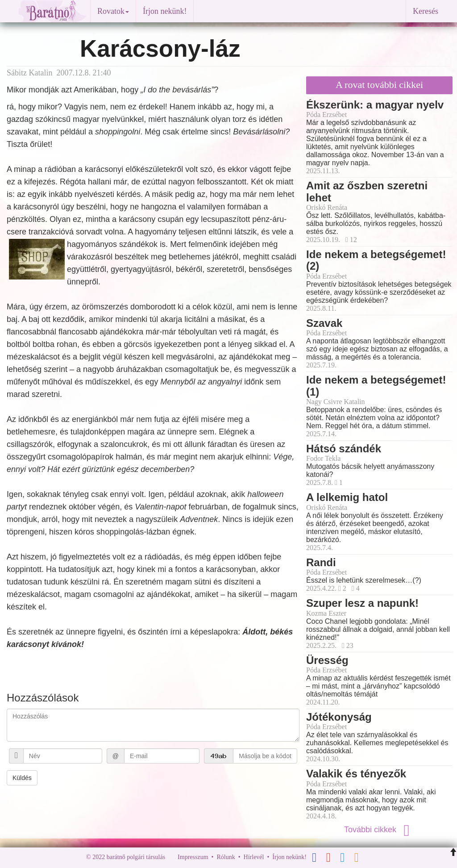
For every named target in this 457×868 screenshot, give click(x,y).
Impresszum (193, 857)
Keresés (426, 11)
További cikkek (379, 830)
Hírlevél (254, 857)
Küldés (22, 778)
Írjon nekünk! (165, 11)
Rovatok (113, 11)
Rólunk (226, 857)
